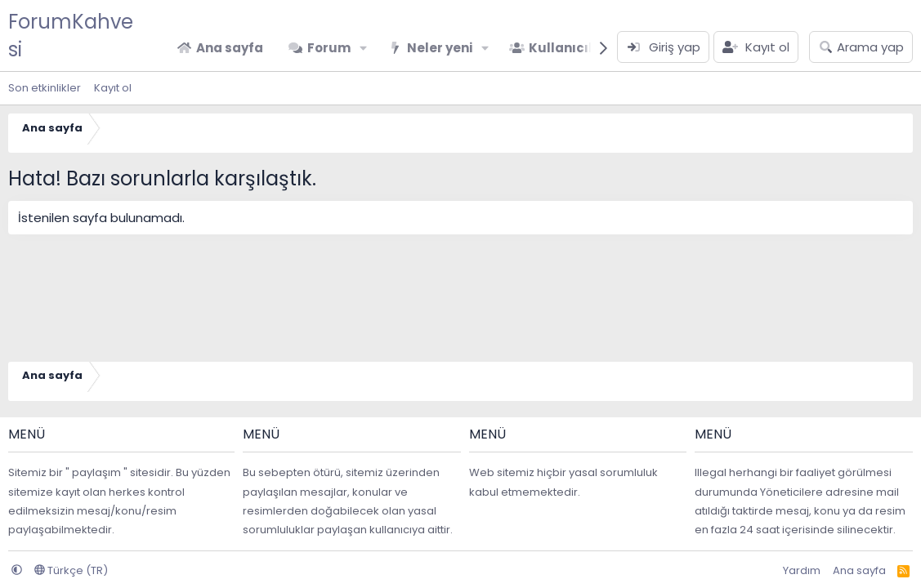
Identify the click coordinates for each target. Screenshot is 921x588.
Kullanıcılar (568, 48)
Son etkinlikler (45, 88)
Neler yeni (440, 48)
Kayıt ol (113, 88)
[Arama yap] (861, 47)
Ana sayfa (230, 48)
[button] (364, 48)
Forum (329, 48)
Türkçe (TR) (71, 570)
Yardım (802, 570)
